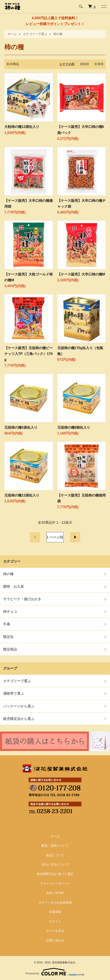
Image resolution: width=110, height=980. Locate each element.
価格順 (84, 64)
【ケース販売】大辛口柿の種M (81, 274)
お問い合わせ (55, 940)
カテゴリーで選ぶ (35, 34)
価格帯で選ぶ (14, 693)
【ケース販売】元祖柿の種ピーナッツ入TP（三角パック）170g (29, 354)
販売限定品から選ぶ (19, 719)
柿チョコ (10, 612)
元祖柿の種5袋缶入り (21, 427)
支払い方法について (55, 864)
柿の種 (58, 34)
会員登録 (55, 912)
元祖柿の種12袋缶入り (22, 495)
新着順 (99, 64)
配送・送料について (55, 846)
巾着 (7, 624)
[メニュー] (104, 6)
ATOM (59, 893)
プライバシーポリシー (55, 883)
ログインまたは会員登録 (55, 902)
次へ (75, 537)
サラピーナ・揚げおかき (22, 599)
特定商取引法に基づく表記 (55, 874)
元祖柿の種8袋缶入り (74, 427)
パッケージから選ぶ (19, 706)
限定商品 (10, 649)
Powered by (55, 972)
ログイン (55, 921)
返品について (55, 855)
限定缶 (8, 637)
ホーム (12, 34)
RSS (50, 893)
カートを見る (55, 931)
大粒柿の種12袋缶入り (22, 127)
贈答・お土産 (14, 586)
